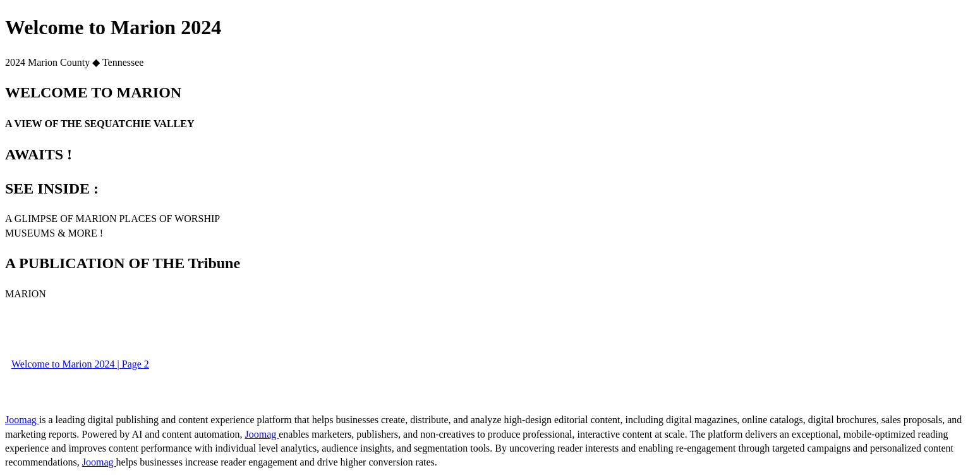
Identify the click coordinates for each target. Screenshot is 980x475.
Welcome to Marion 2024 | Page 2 (80, 364)
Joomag (22, 420)
